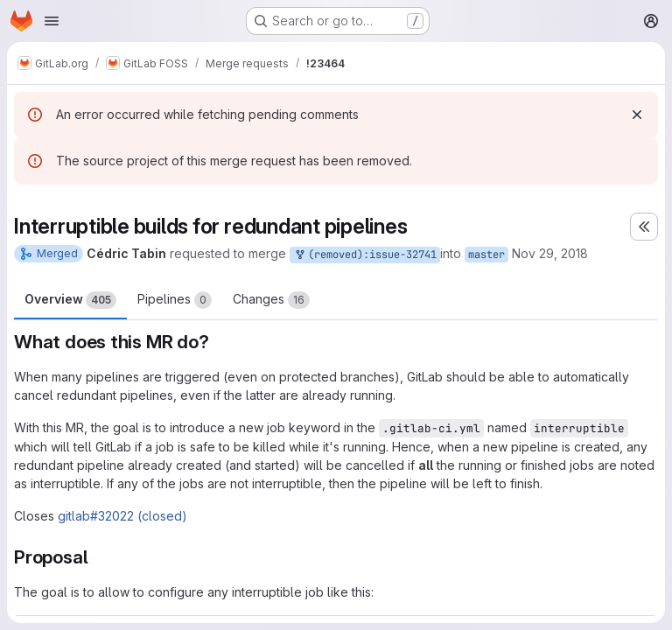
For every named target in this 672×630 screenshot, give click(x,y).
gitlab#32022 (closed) (122, 516)
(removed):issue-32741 (365, 255)
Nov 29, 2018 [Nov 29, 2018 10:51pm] (550, 253)
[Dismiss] (637, 115)
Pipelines (175, 300)
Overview (70, 300)
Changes (271, 300)
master (486, 255)
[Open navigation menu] (52, 21)
